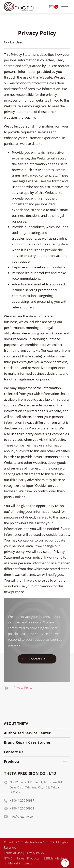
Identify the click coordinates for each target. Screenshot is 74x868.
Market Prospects (20, 863)
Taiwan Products (28, 858)
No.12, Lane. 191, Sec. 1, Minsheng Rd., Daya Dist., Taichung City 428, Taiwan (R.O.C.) (37, 787)
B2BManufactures (56, 858)
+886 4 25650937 (22, 800)
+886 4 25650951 (22, 808)
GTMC (8, 858)
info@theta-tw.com (23, 816)
